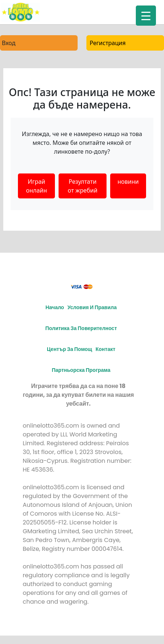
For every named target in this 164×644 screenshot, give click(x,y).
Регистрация (108, 43)
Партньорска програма (81, 370)
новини (128, 182)
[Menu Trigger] (146, 16)
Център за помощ (70, 349)
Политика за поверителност (81, 328)
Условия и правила (92, 307)
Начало (55, 307)
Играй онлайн (36, 186)
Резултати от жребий (83, 186)
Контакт (105, 349)
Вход (9, 43)
